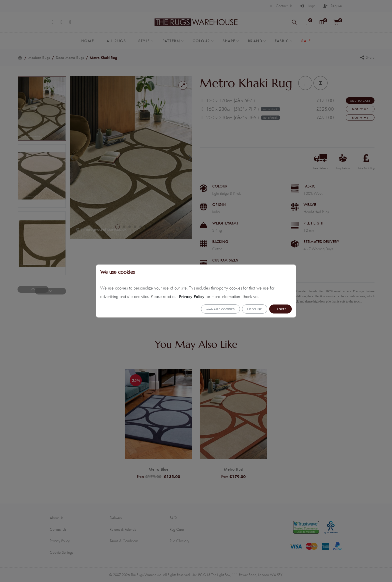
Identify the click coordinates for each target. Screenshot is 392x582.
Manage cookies (220, 309)
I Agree (280, 309)
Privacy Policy (192, 296)
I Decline (255, 309)
